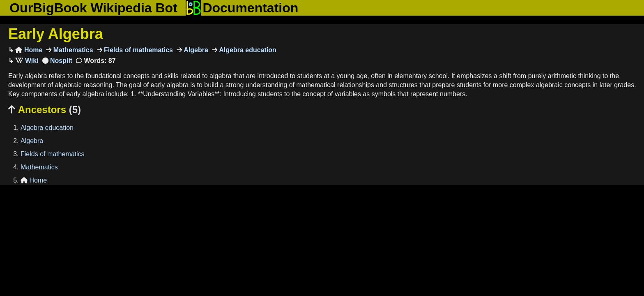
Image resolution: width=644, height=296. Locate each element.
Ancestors (45, 110)
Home (29, 50)
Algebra (195, 50)
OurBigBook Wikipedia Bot (93, 8)
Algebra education (247, 50)
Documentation (242, 8)
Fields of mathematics (138, 50)
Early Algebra (56, 34)
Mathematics (72, 50)
